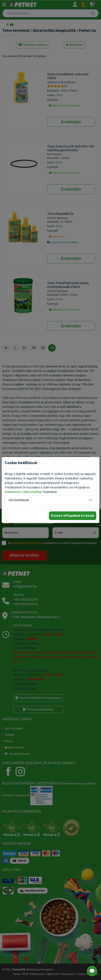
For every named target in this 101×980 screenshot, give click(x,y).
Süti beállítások (19, 500)
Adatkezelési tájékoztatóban (23, 492)
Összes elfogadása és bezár (73, 516)
